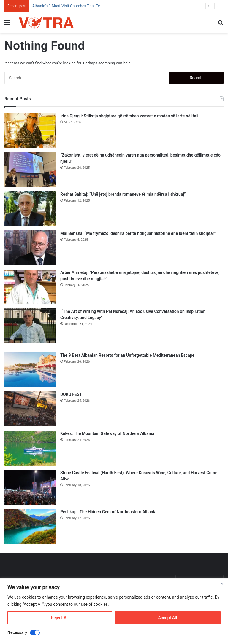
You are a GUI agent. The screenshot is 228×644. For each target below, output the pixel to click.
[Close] (222, 584)
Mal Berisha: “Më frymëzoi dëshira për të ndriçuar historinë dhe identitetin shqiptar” (138, 233)
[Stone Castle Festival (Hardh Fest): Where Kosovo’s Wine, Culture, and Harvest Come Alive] (30, 487)
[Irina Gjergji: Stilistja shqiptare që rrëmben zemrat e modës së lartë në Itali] (30, 130)
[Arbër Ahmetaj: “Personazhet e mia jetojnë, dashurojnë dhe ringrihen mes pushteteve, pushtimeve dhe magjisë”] (30, 287)
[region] (114, 611)
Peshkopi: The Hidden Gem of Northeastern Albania (108, 512)
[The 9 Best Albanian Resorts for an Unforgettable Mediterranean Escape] (30, 370)
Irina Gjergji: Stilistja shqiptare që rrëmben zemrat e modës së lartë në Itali (129, 116)
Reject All (60, 618)
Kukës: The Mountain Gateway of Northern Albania (107, 433)
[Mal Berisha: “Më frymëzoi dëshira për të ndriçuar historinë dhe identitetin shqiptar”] (30, 248)
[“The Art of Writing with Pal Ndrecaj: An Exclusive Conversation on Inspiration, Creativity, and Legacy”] (30, 326)
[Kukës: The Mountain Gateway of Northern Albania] (30, 448)
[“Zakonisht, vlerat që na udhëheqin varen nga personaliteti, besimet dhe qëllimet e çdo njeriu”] (30, 170)
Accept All (167, 618)
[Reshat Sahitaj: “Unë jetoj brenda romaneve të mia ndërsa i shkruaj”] (30, 209)
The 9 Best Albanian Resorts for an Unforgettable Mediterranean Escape (127, 355)
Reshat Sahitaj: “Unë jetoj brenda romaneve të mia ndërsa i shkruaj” (123, 194)
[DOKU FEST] (30, 409)
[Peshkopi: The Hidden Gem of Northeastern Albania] (30, 526)
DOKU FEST (72, 394)
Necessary (17, 632)
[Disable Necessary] (35, 633)
